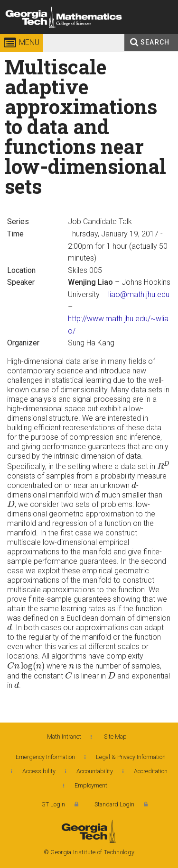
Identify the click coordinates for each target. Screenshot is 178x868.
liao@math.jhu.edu (139, 294)
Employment (91, 785)
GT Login (53, 804)
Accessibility (39, 771)
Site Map (115, 737)
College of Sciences (99, 35)
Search (155, 42)
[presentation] (163, 466)
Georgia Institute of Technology (27, 35)
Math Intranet (64, 737)
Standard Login (114, 804)
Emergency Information (45, 757)
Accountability (95, 771)
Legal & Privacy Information (131, 757)
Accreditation (151, 771)
